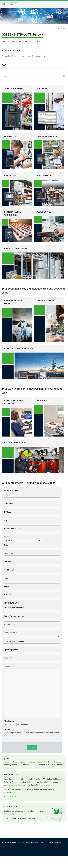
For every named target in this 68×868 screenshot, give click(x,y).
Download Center (39, 60)
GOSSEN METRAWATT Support (22, 39)
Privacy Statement (11, 748)
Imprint (43, 855)
